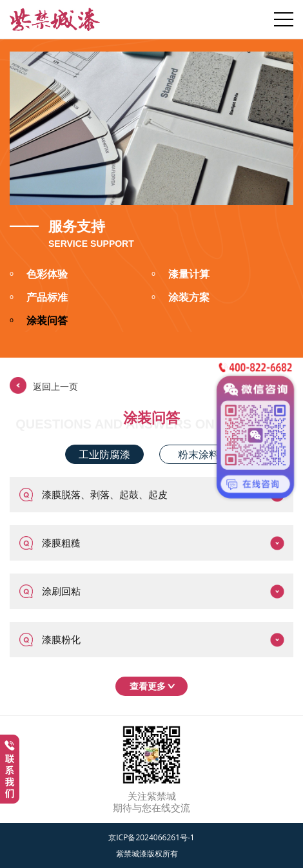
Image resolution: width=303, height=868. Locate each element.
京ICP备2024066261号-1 (151, 837)
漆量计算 (181, 275)
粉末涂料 (199, 454)
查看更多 (155, 686)
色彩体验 (39, 275)
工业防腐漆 (104, 454)
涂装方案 (181, 298)
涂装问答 (39, 322)
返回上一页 (44, 385)
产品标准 (39, 298)
